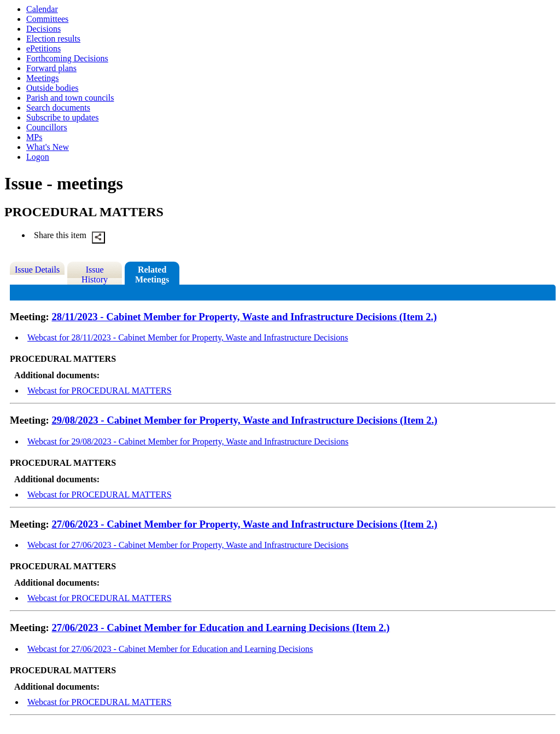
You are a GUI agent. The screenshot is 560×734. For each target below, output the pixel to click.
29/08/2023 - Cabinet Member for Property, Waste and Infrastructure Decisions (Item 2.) (244, 420)
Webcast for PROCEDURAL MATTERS (99, 391)
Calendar (42, 9)
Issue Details (37, 270)
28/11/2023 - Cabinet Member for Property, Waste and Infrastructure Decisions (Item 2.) (244, 317)
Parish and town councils (70, 98)
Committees (47, 19)
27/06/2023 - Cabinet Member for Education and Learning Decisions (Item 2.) (220, 628)
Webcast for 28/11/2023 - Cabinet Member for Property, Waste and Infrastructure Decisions (188, 337)
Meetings (43, 78)
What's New (48, 147)
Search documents (58, 108)
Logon (38, 157)
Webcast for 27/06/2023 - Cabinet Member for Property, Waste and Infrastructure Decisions (188, 545)
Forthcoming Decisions (67, 58)
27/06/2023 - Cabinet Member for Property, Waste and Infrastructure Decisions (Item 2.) (244, 524)
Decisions (43, 29)
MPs (34, 137)
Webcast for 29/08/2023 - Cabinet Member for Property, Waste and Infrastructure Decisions (188, 441)
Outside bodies (52, 88)
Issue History (95, 274)
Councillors (47, 127)
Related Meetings (152, 274)
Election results (53, 39)
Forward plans (51, 68)
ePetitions (43, 48)
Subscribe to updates (62, 117)
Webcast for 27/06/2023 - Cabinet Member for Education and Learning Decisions (170, 649)
